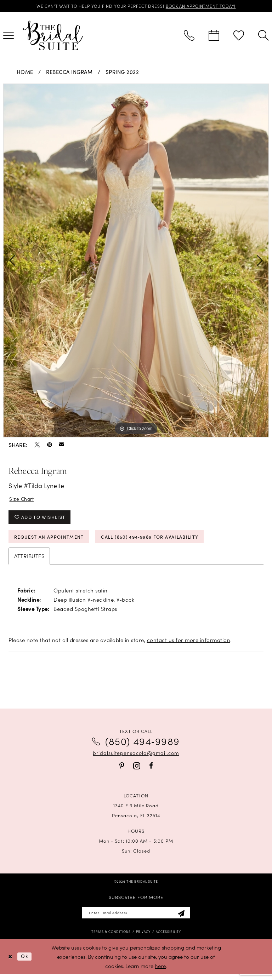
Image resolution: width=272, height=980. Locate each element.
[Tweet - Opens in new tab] (37, 445)
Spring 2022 (122, 72)
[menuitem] (189, 36)
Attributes (29, 561)
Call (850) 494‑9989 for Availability (167, 541)
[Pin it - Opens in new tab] (50, 445)
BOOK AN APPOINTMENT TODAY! (206, 6)
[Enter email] (136, 918)
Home (25, 72)
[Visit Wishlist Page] (239, 36)
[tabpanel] (136, 261)
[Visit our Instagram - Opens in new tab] (137, 771)
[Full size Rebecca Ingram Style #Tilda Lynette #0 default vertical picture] (136, 261)
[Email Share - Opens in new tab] (62, 445)
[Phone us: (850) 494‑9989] (189, 36)
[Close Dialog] (11, 963)
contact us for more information (189, 645)
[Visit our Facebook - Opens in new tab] (151, 771)
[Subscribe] (186, 918)
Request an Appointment (54, 541)
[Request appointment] (214, 36)
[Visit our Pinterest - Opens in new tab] (122, 771)
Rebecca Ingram (69, 72)
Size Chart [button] (23, 500)
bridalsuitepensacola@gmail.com (136, 758)
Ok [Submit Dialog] (26, 962)
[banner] (53, 36)
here (160, 972)
